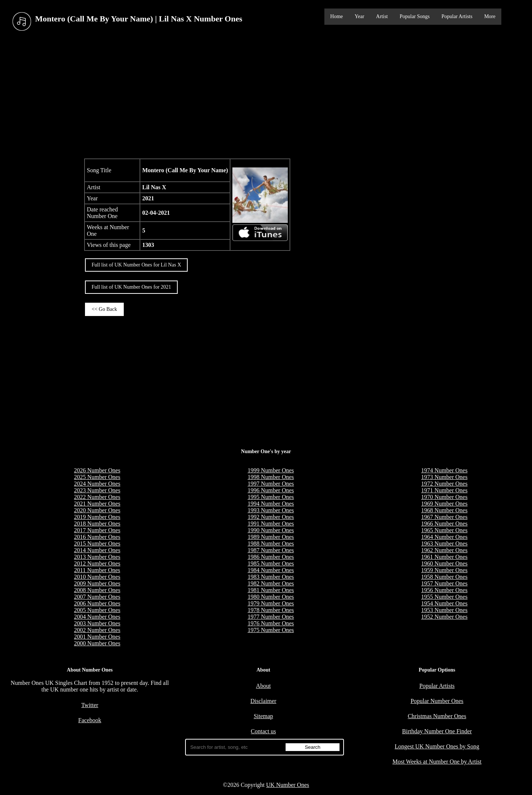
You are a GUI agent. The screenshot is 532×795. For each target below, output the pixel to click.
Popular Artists (457, 16)
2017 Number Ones (97, 530)
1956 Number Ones (444, 590)
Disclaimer (263, 701)
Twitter (90, 705)
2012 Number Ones (97, 563)
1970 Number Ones (444, 497)
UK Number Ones (287, 785)
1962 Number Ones (444, 550)
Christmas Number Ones (437, 716)
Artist (382, 16)
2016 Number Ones (97, 537)
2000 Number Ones (97, 643)
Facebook (90, 720)
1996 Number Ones (271, 490)
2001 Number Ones (97, 637)
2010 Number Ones (97, 577)
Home (337, 16)
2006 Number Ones (97, 603)
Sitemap (263, 716)
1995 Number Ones (271, 497)
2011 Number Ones (97, 570)
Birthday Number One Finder (437, 731)
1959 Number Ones (444, 570)
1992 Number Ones (271, 517)
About (263, 686)
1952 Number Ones (444, 617)
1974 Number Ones (444, 470)
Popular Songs (415, 16)
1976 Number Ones (271, 623)
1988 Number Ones (271, 543)
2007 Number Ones (97, 597)
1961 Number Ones (444, 557)
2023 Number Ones (97, 490)
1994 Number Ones (271, 504)
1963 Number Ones (444, 543)
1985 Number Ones (271, 563)
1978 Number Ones (271, 610)
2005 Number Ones (97, 610)
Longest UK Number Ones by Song (437, 746)
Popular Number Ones (437, 701)
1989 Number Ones (271, 537)
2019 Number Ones (97, 517)
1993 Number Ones (271, 510)
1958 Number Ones (444, 577)
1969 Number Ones (444, 504)
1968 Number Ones (444, 510)
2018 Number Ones (97, 524)
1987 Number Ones (271, 550)
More (490, 16)
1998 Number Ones (271, 477)
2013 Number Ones (97, 557)
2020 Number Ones (97, 510)
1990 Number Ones (271, 530)
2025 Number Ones (97, 477)
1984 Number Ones (271, 570)
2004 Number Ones (97, 617)
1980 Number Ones (271, 597)
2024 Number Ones (97, 484)
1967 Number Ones (444, 517)
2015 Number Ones (97, 543)
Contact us (263, 731)
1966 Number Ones (444, 524)
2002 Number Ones (97, 630)
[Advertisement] (266, 96)
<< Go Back (104, 309)
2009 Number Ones (97, 583)
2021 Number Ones (97, 504)
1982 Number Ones (271, 583)
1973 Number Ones (444, 477)
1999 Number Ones (271, 470)
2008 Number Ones (97, 590)
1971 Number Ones (444, 490)
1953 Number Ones (444, 610)
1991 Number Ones (271, 524)
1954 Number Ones (444, 603)
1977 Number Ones (271, 617)
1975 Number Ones (271, 630)
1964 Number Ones (444, 537)
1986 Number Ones (271, 557)
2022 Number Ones (97, 497)
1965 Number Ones (444, 530)
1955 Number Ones (444, 597)
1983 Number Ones (271, 577)
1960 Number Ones (444, 563)
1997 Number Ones (271, 484)
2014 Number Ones (97, 550)
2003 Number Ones (97, 623)
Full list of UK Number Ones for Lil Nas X (136, 265)
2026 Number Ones (97, 470)
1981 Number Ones (271, 590)
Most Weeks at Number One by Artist (437, 762)
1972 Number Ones (444, 484)
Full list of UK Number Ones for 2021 (131, 287)
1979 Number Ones (271, 603)
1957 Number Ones (444, 583)
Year (359, 16)
